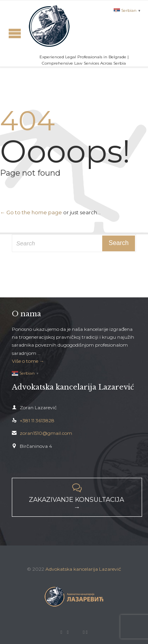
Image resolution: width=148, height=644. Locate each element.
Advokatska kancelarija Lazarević (83, 569)
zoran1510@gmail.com (42, 433)
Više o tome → (28, 361)
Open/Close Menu (15, 33)
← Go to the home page (31, 212)
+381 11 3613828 (33, 420)
